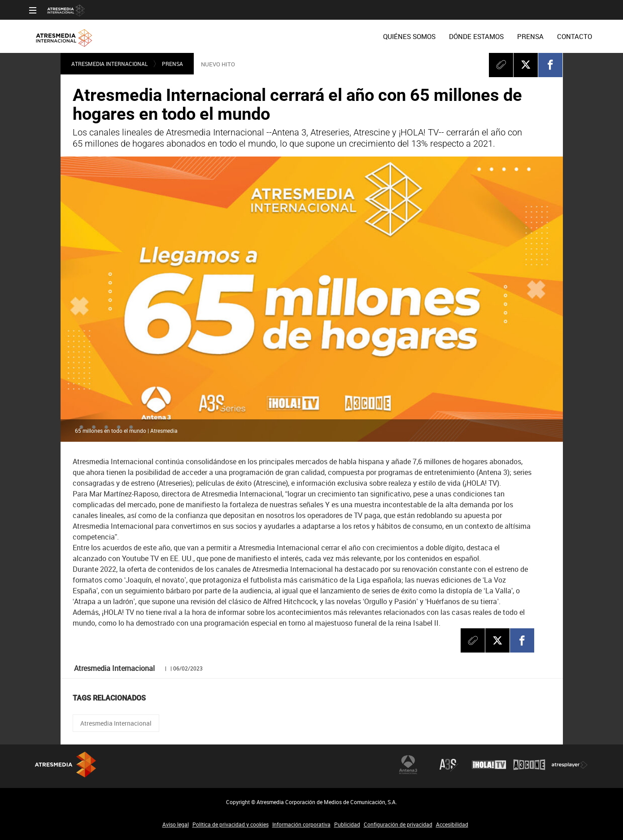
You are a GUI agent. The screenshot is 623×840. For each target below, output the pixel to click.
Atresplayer (570, 765)
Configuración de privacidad (398, 824)
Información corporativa (301, 824)
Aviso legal (176, 824)
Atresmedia (87, 768)
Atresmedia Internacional (109, 64)
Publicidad (347, 824)
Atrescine (529, 765)
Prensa (172, 64)
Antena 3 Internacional (408, 765)
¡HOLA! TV (489, 765)
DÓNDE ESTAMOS (476, 36)
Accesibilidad (452, 824)
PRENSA (530, 36)
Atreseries (449, 765)
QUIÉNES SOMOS (409, 36)
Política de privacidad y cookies (231, 824)
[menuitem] (409, 36)
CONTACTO (575, 36)
